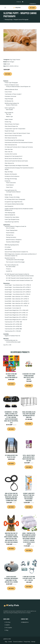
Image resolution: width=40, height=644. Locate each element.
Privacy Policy (27, 642)
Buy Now (8, 74)
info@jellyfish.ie (33, 4)
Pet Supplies (9, 628)
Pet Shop (32, 8)
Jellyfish (8, 625)
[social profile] (23, 2)
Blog (7, 630)
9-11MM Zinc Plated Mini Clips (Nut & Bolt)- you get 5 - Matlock (29, 578)
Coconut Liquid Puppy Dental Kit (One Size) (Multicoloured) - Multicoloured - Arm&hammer (29, 497)
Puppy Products (16, 60)
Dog (11, 60)
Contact (10, 642)
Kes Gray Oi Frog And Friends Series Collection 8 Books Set (11, 376)
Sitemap (33, 642)
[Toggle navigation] (5, 8)
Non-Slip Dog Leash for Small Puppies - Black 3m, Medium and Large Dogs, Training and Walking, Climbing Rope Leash (11, 497)
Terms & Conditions (18, 642)
